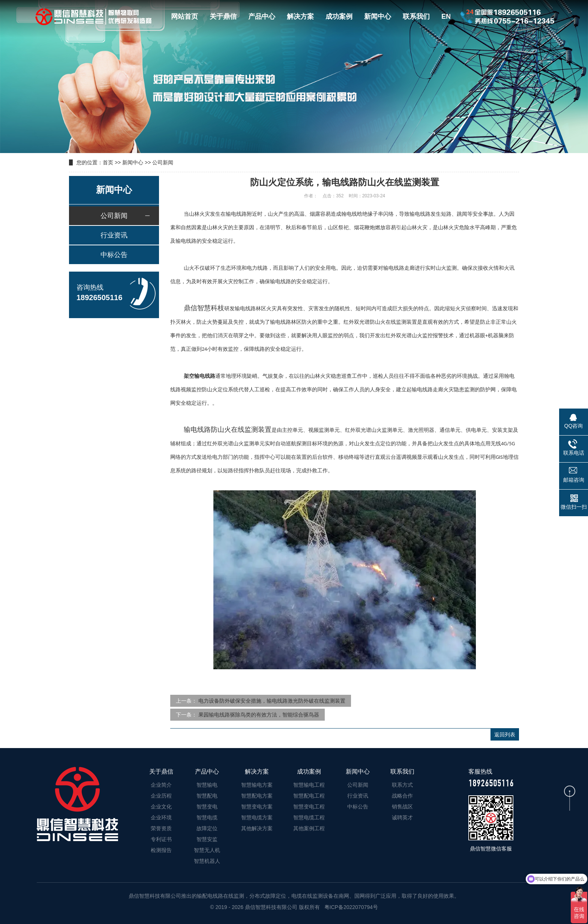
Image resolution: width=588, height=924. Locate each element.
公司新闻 (163, 162)
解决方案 (300, 17)
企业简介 (161, 785)
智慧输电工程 (309, 785)
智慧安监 (207, 839)
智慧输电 (207, 785)
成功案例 (339, 17)
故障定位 (207, 828)
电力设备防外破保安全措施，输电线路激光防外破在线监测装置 (272, 701)
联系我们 (416, 17)
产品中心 (262, 17)
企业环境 (161, 817)
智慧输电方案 (257, 785)
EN (446, 17)
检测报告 (161, 850)
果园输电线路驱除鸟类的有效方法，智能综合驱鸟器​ (259, 715)
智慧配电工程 (309, 796)
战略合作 (402, 796)
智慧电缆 (207, 817)
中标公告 (114, 255)
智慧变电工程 (309, 807)
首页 (108, 162)
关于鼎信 (223, 17)
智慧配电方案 (257, 796)
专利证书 (161, 839)
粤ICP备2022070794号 (350, 907)
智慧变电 (207, 807)
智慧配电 (207, 796)
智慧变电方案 (257, 807)
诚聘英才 (402, 817)
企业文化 (161, 807)
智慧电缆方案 (257, 817)
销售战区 (402, 807)
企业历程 (161, 796)
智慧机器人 (207, 861)
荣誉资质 (161, 828)
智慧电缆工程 (309, 817)
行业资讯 (114, 235)
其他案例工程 (309, 828)
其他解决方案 (257, 828)
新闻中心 (378, 17)
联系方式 (402, 785)
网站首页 (184, 17)
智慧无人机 (207, 850)
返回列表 (505, 735)
